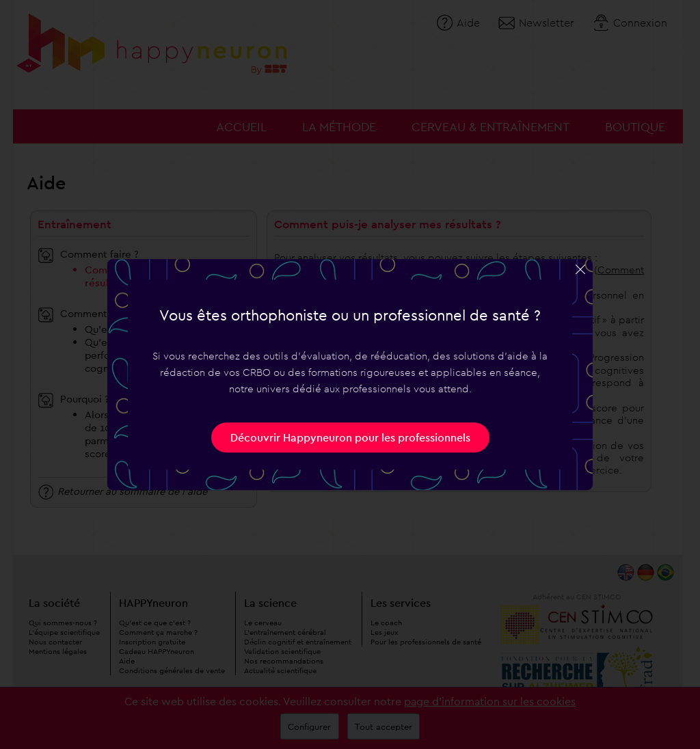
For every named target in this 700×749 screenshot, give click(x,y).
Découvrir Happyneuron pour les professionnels (350, 437)
